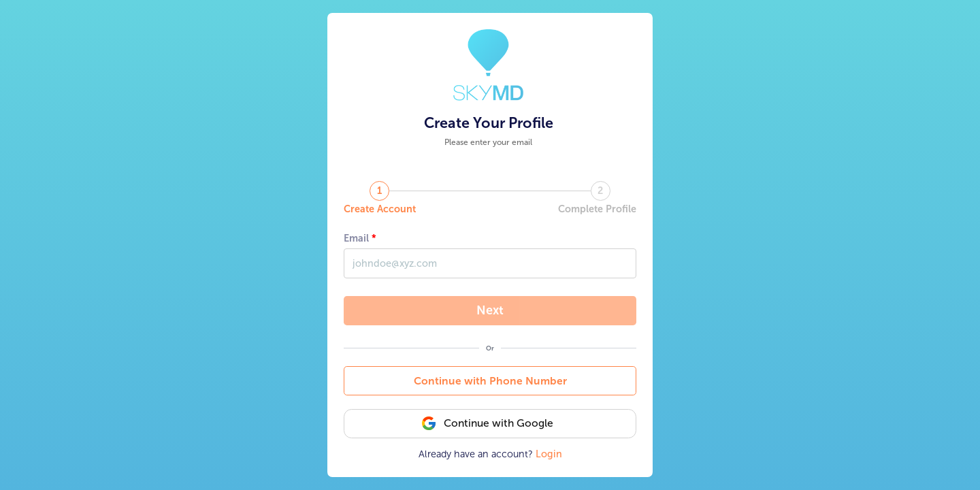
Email (356, 238)
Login (549, 454)
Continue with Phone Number (490, 381)
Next (490, 310)
